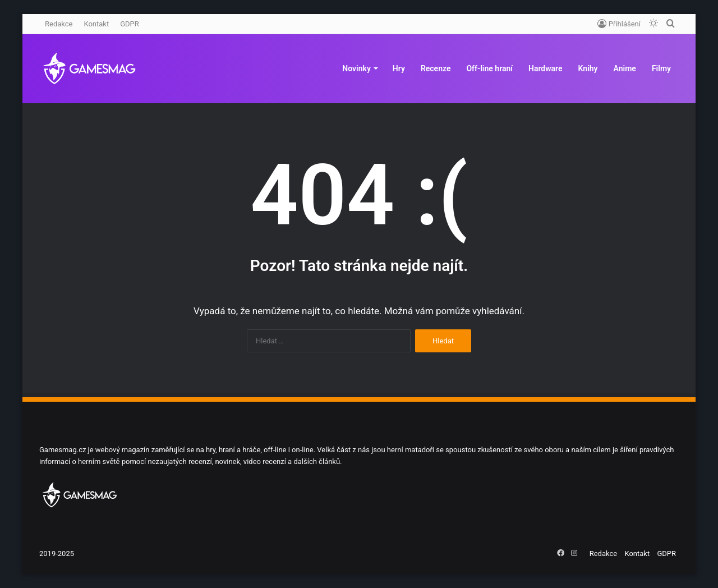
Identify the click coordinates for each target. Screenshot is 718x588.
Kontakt (96, 24)
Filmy (661, 68)
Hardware (546, 68)
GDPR (130, 24)
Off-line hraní (489, 68)
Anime (625, 68)
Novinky (356, 68)
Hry (399, 68)
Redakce (59, 24)
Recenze (436, 68)
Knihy (588, 68)
